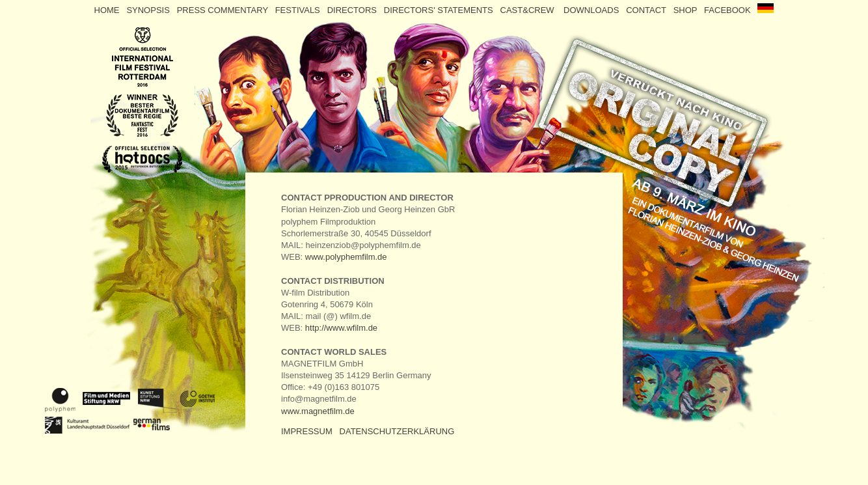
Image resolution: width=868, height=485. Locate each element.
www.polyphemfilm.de (346, 257)
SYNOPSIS (149, 10)
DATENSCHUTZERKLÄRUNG (397, 431)
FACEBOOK (730, 10)
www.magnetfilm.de (318, 411)
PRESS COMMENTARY (223, 10)
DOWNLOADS (592, 10)
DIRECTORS (353, 10)
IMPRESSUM (307, 431)
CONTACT (646, 10)
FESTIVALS (299, 10)
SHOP (685, 10)
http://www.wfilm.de (341, 328)
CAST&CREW (531, 10)
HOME (107, 10)
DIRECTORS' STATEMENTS (440, 10)
